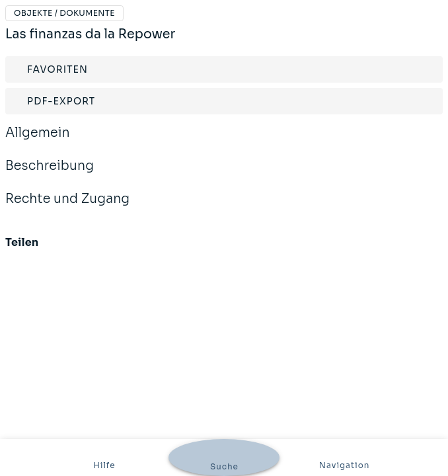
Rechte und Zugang (67, 208)
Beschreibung (50, 175)
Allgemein (38, 141)
